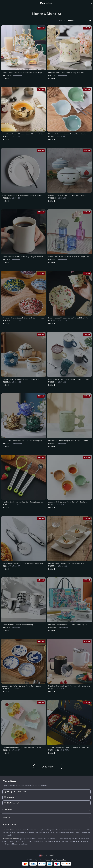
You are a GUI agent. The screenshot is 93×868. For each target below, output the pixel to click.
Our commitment (10, 839)
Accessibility (62, 860)
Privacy (53, 860)
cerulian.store (8, 830)
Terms (48, 860)
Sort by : (62, 21)
